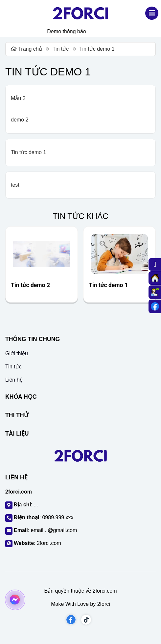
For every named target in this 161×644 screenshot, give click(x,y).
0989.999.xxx (58, 517)
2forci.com (49, 543)
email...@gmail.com (54, 530)
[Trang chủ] (155, 278)
